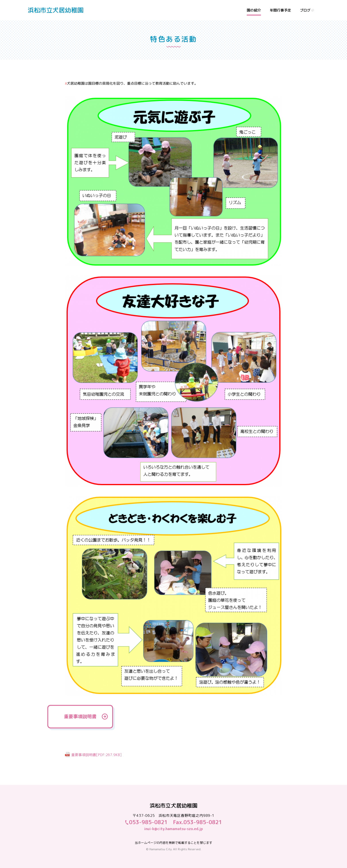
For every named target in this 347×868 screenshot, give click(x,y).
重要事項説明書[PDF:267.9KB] (96, 755)
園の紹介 (254, 10)
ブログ (305, 10)
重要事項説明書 (80, 716)
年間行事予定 (280, 10)
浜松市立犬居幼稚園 (56, 10)
